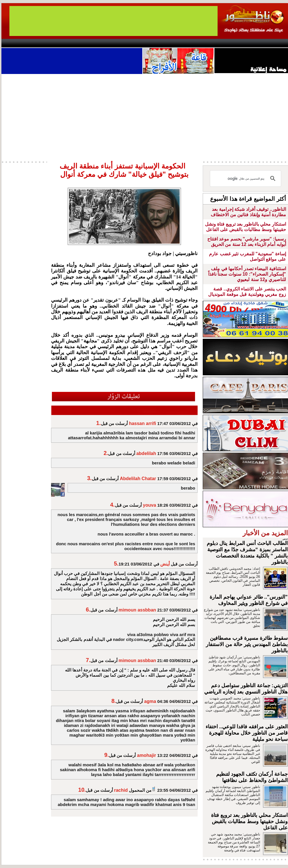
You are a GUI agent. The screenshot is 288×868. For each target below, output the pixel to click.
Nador (252, 43)
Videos (110, 43)
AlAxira (40, 43)
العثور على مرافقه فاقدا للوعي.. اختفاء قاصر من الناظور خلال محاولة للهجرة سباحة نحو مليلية (247, 733)
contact (18, 43)
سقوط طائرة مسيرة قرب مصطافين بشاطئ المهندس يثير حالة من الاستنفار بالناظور (247, 644)
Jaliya (134, 43)
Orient (178, 43)
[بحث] (246, 179)
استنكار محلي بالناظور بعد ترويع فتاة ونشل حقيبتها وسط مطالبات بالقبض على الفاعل (249, 821)
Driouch (228, 43)
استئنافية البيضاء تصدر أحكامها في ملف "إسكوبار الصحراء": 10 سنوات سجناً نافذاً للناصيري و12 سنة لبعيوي (247, 274)
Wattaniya (156, 43)
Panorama (81, 43)
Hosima (202, 43)
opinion (59, 43)
